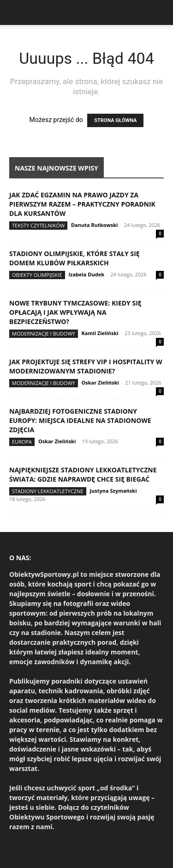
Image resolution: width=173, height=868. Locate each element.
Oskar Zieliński (100, 382)
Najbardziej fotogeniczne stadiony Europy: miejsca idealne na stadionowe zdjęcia (80, 420)
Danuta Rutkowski (94, 225)
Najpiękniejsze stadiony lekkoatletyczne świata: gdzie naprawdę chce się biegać (83, 474)
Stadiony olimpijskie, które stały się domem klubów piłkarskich (75, 258)
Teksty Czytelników (38, 225)
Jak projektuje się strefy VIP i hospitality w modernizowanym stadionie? (86, 366)
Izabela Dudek (86, 274)
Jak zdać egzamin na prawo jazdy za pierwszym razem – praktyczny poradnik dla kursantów (82, 204)
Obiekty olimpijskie (37, 275)
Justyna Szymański (113, 491)
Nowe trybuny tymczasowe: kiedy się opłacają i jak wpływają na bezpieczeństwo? (75, 312)
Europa (22, 442)
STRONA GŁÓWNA (115, 120)
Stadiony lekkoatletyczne (48, 491)
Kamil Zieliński (100, 333)
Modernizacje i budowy (44, 333)
